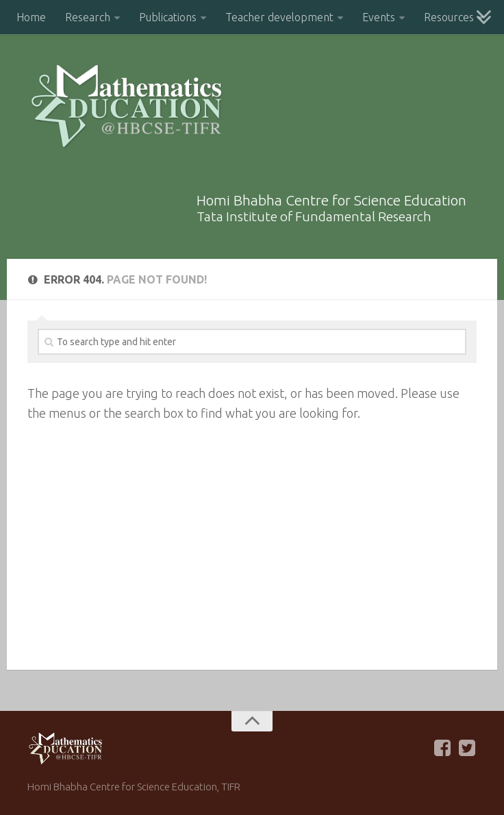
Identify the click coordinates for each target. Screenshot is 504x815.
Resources (449, 17)
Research (88, 17)
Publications (168, 17)
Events (379, 17)
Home (31, 17)
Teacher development (279, 17)
